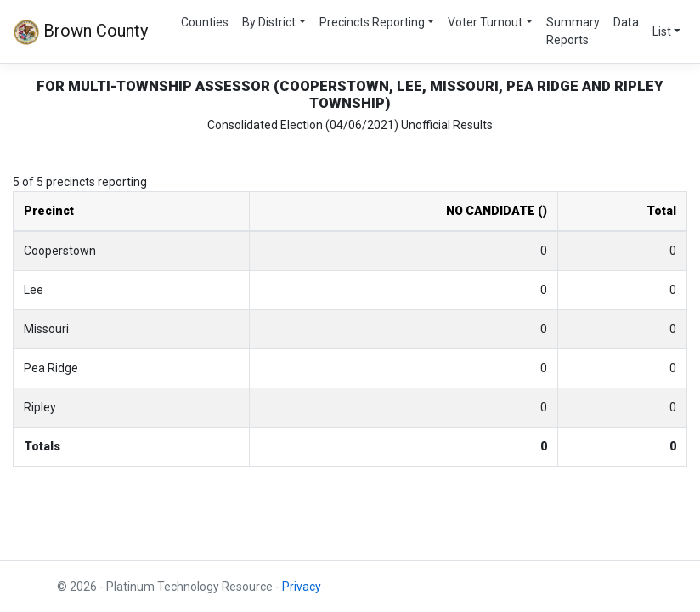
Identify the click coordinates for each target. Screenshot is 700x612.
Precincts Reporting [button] (372, 22)
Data (626, 22)
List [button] (662, 31)
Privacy (302, 586)
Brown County (81, 32)
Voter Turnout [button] (485, 22)
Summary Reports (573, 31)
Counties (205, 22)
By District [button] (269, 22)
